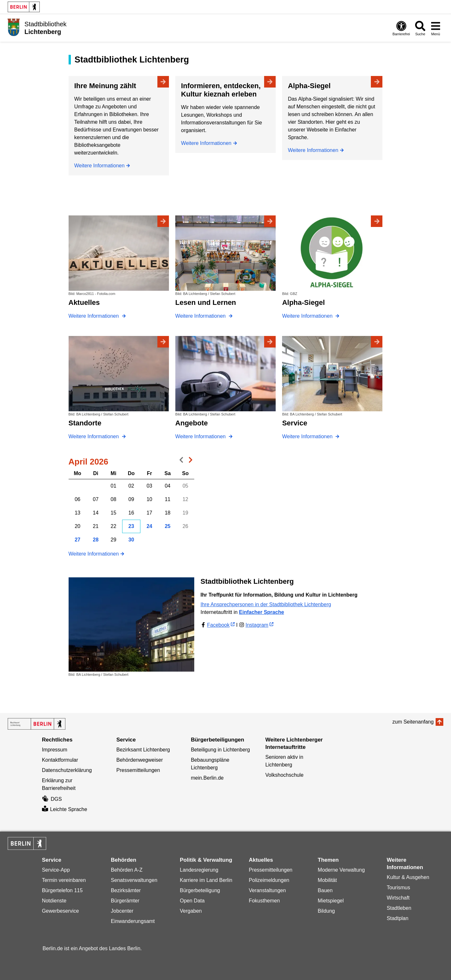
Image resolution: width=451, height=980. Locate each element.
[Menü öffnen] (436, 28)
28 (96, 540)
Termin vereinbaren (64, 880)
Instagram (257, 625)
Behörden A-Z (127, 870)
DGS (52, 799)
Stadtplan (398, 918)
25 (168, 526)
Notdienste (54, 901)
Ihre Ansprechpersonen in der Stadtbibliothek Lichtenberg (266, 604)
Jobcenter (122, 911)
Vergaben (191, 911)
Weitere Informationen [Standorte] (95, 436)
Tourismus (399, 888)
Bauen (325, 890)
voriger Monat (180, 461)
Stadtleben (399, 908)
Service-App (56, 870)
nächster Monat (189, 461)
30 (131, 540)
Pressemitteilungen (138, 770)
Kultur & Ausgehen (408, 877)
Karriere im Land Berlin (206, 880)
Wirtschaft (398, 898)
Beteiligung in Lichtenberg (220, 750)
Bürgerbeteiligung (200, 890)
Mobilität (327, 880)
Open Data (192, 901)
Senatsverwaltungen (134, 880)
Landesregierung (199, 870)
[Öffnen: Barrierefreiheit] (401, 28)
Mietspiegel (331, 901)
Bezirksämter (126, 890)
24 (149, 526)
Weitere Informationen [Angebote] (201, 436)
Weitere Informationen (94, 554)
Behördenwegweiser (140, 760)
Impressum (55, 750)
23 (131, 526)
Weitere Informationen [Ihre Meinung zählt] (100, 166)
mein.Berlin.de (207, 778)
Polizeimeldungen (269, 880)
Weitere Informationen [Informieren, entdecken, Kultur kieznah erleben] (206, 143)
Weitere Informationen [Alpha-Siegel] (313, 150)
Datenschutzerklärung (67, 770)
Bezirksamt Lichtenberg (143, 750)
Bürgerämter (125, 901)
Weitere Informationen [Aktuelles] (95, 316)
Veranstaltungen (267, 890)
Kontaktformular (60, 760)
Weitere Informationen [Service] (308, 436)
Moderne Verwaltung (341, 870)
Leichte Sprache (65, 809)
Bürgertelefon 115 (62, 890)
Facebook (218, 625)
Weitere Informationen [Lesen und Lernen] (201, 316)
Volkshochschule (284, 775)
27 (78, 540)
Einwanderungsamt (133, 921)
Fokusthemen (264, 901)
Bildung (326, 911)
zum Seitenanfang (413, 722)
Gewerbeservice (61, 911)
